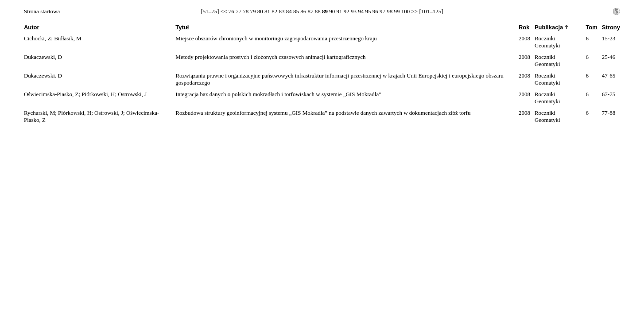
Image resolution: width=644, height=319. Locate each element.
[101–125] (431, 11)
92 (347, 11)
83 (282, 11)
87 (311, 11)
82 (274, 11)
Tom (591, 27)
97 (382, 11)
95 (368, 11)
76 (231, 11)
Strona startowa (42, 11)
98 (390, 11)
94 (361, 11)
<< (224, 11)
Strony (611, 27)
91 (339, 11)
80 (260, 11)
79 (253, 11)
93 (354, 11)
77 (239, 11)
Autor (32, 27)
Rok (524, 27)
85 (296, 11)
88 (318, 11)
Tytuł (182, 27)
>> (415, 11)
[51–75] (210, 11)
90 (332, 11)
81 (267, 11)
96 (375, 11)
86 (303, 11)
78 (246, 11)
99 (397, 11)
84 (289, 11)
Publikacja (549, 27)
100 (406, 11)
